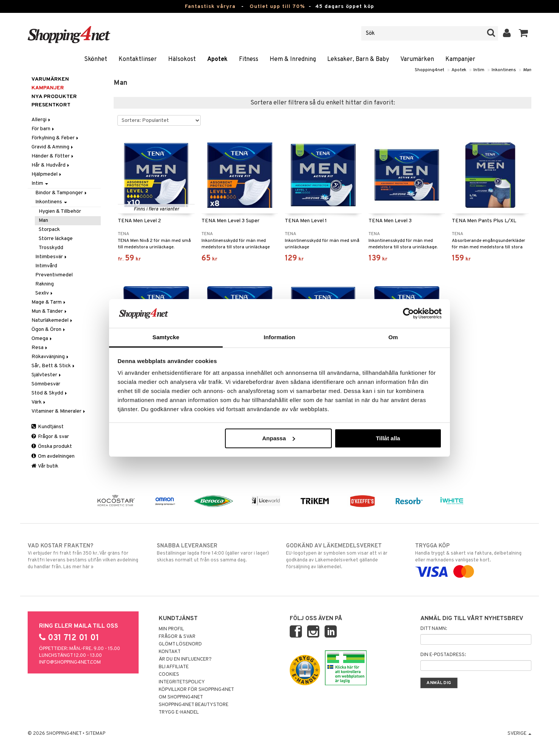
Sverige (519, 734)
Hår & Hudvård (51, 165)
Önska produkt (52, 447)
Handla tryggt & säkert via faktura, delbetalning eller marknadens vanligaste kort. (473, 559)
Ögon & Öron (49, 330)
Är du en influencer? (185, 659)
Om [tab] (393, 337)
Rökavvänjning (51, 357)
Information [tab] (279, 337)
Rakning (45, 284)
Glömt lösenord (180, 644)
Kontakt (170, 652)
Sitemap (95, 734)
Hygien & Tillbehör (60, 211)
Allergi (41, 120)
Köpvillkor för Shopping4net (196, 690)
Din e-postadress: (443, 655)
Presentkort (51, 105)
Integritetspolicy (182, 682)
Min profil (171, 629)
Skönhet (96, 59)
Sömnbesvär (46, 384)
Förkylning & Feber (55, 138)
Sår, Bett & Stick (54, 366)
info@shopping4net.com (70, 662)
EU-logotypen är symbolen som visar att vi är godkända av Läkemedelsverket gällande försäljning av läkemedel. (344, 556)
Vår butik (45, 466)
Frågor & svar (50, 437)
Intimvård (46, 266)
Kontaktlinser (138, 59)
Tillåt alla (388, 438)
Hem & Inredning (293, 59)
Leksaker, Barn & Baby (358, 59)
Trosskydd (51, 248)
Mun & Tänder (50, 311)
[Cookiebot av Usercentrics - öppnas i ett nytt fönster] (408, 313)
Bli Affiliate (174, 667)
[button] (524, 33)
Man (527, 70)
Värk (39, 402)
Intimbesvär (52, 257)
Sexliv (45, 293)
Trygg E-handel (179, 712)
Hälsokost (182, 59)
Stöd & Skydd (50, 393)
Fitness (249, 59)
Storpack (49, 230)
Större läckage (56, 239)
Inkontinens (504, 70)
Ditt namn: (434, 629)
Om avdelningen (53, 456)
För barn (43, 129)
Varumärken (417, 59)
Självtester (47, 375)
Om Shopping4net (181, 697)
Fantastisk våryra (210, 7)
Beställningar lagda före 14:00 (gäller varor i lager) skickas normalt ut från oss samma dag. (215, 553)
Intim (479, 70)
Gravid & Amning (53, 147)
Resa (40, 348)
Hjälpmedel (47, 174)
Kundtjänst (48, 427)
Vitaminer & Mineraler (59, 411)
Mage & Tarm (49, 302)
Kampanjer (460, 59)
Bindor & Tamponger (62, 193)
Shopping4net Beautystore (194, 705)
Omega (42, 339)
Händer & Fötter (53, 156)
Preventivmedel (54, 275)
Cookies (169, 675)
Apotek (217, 59)
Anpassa (279, 438)
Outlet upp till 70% (277, 7)
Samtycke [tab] (166, 337)
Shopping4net (429, 70)
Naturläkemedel (52, 320)
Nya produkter (54, 97)
